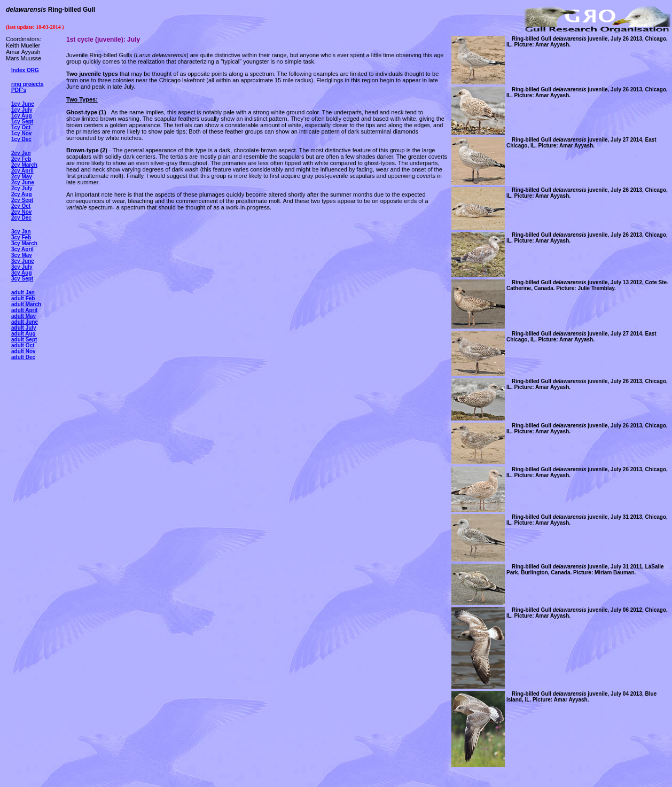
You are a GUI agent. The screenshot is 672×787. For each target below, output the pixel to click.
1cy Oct (21, 127)
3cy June (23, 261)
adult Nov (24, 351)
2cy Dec (21, 218)
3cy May (22, 255)
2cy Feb (21, 159)
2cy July (22, 188)
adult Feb (23, 298)
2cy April (22, 171)
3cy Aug (22, 273)
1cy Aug (22, 116)
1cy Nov (21, 133)
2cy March (24, 165)
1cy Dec (21, 139)
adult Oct (23, 345)
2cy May (22, 177)
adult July (24, 328)
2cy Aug (22, 194)
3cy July (22, 267)
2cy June (23, 182)
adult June (25, 322)
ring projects (28, 84)
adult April (24, 310)
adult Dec (23, 357)
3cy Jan (21, 232)
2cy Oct (21, 206)
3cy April (22, 249)
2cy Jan (21, 153)
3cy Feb (21, 237)
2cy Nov (21, 212)
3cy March (24, 243)
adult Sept (24, 340)
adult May (24, 316)
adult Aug (24, 334)
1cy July (22, 110)
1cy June (23, 104)
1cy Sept (22, 122)
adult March (26, 304)
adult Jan (23, 293)
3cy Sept (22, 279)
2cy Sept (22, 200)
